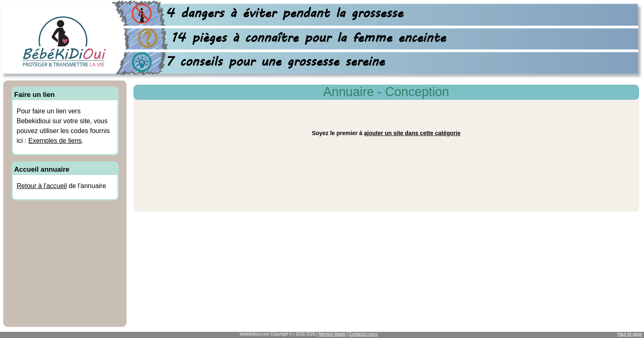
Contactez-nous (363, 334)
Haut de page (630, 334)
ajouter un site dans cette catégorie (412, 133)
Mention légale (332, 334)
